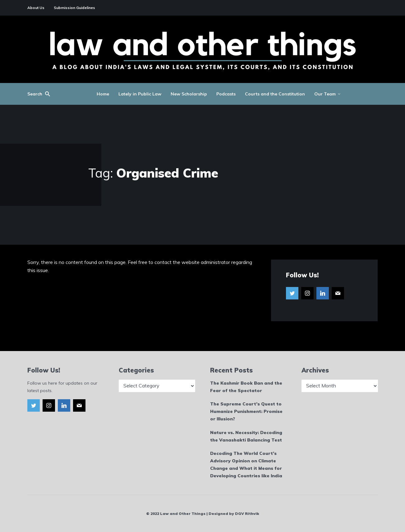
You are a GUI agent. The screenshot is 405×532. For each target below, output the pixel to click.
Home (103, 94)
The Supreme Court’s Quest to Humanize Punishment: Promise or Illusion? (246, 411)
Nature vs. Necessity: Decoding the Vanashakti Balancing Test (246, 436)
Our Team (325, 94)
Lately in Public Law (140, 94)
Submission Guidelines (74, 8)
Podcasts (226, 94)
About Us (36, 8)
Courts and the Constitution (275, 94)
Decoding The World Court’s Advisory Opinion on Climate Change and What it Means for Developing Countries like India (246, 464)
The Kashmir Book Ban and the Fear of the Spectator (246, 387)
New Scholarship (189, 94)
